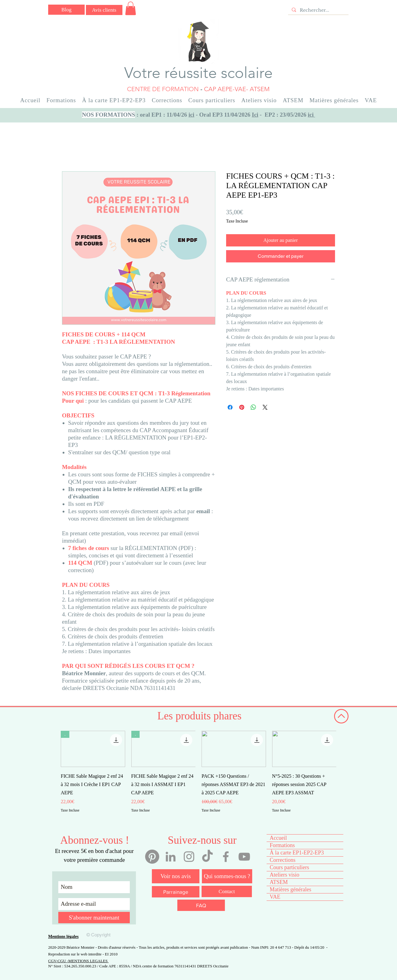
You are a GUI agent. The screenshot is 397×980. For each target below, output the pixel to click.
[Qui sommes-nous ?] (227, 876)
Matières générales (290, 889)
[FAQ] (201, 905)
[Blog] (66, 10)
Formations (282, 845)
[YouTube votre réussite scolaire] (244, 857)
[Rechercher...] (318, 10)
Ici (255, 115)
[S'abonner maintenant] (94, 918)
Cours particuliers (289, 867)
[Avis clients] (104, 10)
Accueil (278, 838)
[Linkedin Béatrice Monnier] (171, 857)
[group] (198, 776)
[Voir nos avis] (176, 876)
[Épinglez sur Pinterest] (242, 407)
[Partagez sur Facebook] (230, 407)
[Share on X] (265, 407)
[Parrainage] (176, 892)
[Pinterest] (152, 857)
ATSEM (279, 882)
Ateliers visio (285, 875)
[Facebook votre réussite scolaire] (226, 857)
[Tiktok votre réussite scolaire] (207, 857)
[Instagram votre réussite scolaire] (189, 857)
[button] (131, 8)
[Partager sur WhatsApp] (253, 407)
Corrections (283, 860)
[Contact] (227, 891)
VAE (275, 897)
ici (191, 115)
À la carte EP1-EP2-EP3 (297, 853)
